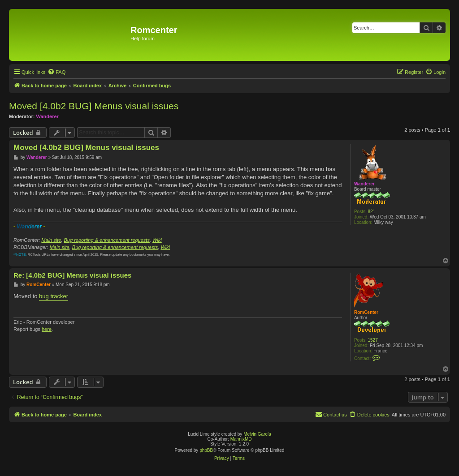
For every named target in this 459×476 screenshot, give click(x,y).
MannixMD (241, 439)
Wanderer (48, 116)
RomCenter (366, 312)
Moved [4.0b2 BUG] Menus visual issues (94, 106)
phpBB (206, 450)
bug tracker (54, 296)
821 (372, 212)
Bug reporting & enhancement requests (107, 240)
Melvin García (257, 434)
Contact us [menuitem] (331, 414)
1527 (373, 340)
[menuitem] (56, 72)
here (47, 329)
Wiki (157, 240)
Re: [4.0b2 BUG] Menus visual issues (72, 275)
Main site (51, 240)
